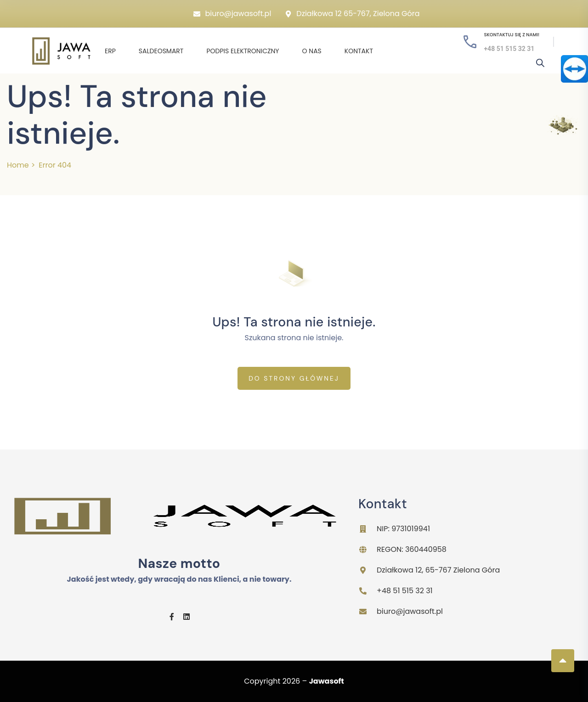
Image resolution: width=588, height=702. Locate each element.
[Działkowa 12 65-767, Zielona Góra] (288, 14)
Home (18, 165)
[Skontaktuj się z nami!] (470, 42)
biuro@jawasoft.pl (238, 14)
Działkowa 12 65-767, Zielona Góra (358, 14)
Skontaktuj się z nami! (512, 35)
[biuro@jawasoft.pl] (197, 14)
